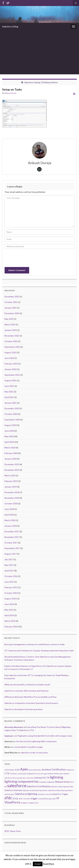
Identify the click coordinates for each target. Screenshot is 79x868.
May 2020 (9, 436)
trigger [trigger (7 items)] (34, 798)
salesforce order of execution (34, 753)
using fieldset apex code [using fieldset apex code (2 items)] (47, 799)
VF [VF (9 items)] (58, 798)
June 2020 (9, 431)
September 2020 (12, 420)
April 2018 (9, 515)
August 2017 (11, 554)
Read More (49, 864)
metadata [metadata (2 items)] (43, 782)
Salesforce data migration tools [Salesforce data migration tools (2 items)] (62, 787)
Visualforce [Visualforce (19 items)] (12, 802)
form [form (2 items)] (24, 778)
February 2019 (11, 481)
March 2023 (10, 324)
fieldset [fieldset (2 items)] (50, 774)
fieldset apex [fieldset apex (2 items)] (58, 774)
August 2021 (11, 380)
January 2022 (11, 369)
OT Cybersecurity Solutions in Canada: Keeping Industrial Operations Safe (39, 651)
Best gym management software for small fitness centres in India (34, 644)
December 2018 (12, 492)
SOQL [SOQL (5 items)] (15, 798)
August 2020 (11, 425)
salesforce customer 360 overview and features (26, 691)
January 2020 (11, 459)
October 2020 (11, 414)
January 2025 (11, 308)
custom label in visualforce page (28, 747)
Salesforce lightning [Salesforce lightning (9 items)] (26, 794)
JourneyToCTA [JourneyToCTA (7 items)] (42, 778)
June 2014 (9, 604)
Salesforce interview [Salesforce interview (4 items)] (13, 790)
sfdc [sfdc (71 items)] (8, 798)
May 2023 (9, 319)
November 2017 (12, 537)
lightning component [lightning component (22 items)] (19, 781)
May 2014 (9, 610)
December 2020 (12, 408)
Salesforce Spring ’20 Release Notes (41, 82)
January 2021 (11, 403)
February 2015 (11, 587)
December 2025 (12, 297)
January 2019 (11, 487)
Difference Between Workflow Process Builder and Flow (30, 697)
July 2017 (9, 559)
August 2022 (11, 352)
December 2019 (12, 464)
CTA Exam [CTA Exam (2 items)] (13, 774)
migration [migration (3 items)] (51, 782)
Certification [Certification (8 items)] (59, 769)
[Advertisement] (39, 52)
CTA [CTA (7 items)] (7, 773)
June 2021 (9, 386)
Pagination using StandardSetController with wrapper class (45, 736)
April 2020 (9, 442)
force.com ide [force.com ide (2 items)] (17, 778)
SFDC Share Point (13, 831)
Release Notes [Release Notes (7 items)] (63, 782)
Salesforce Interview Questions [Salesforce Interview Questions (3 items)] (35, 790)
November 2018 (12, 498)
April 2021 (9, 397)
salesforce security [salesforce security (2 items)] (45, 794)
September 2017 (12, 548)
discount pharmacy (14, 727)
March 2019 (10, 476)
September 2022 (12, 347)
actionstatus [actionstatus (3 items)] (9, 770)
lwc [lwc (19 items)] (37, 781)
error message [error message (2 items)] (42, 774)
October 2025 (11, 302)
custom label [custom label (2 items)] (22, 774)
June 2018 (9, 509)
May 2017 (9, 565)
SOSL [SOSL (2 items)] (21, 799)
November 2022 (12, 336)
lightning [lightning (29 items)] (57, 777)
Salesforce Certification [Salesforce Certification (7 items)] (39, 786)
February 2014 (11, 627)
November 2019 (12, 470)
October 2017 (11, 543)
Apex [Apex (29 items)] (24, 769)
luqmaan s (9, 736)
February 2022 (11, 364)
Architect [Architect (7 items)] (47, 769)
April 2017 (9, 571)
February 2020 (11, 453)
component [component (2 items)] (70, 770)
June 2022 (9, 358)
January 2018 (11, 526)
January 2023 (11, 330)
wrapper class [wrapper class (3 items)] (33, 803)
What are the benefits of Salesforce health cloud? (27, 685)
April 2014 (9, 615)
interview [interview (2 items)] (30, 778)
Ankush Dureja (10, 93)
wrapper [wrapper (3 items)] (24, 803)
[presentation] (27, 258)
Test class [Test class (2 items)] (27, 799)
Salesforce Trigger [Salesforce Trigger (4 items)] (60, 794)
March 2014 (10, 621)
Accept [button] (38, 864)
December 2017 (12, 531)
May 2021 (9, 392)
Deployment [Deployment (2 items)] (31, 774)
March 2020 (10, 448)
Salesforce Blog (10, 26)
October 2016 (11, 576)
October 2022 (11, 341)
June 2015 (9, 582)
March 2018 (10, 520)
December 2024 (12, 313)
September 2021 (12, 375)
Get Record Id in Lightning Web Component (36, 741)
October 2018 (11, 503)
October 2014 (11, 593)
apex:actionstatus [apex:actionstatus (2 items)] (35, 770)
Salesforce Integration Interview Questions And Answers (31, 703)
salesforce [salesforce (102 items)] (17, 785)
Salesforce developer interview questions (24, 709)
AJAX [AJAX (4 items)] (17, 770)
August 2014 (11, 599)
